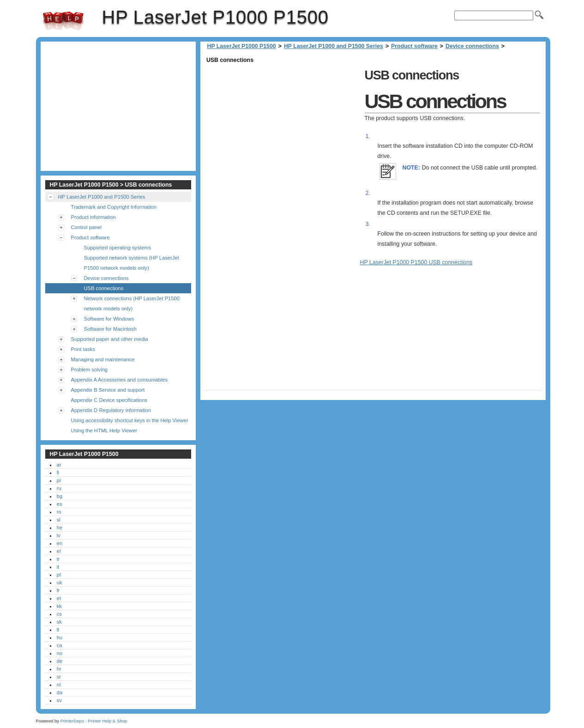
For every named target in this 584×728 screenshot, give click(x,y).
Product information (93, 217)
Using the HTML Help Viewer (104, 431)
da (60, 692)
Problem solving (90, 370)
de (60, 661)
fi (58, 473)
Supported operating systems (118, 248)
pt (59, 575)
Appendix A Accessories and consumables (120, 380)
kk (59, 606)
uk (60, 582)
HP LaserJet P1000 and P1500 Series (334, 46)
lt (58, 630)
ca (60, 645)
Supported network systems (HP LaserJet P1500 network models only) (132, 263)
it (58, 567)
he (60, 528)
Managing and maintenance (103, 359)
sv (59, 700)
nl (59, 685)
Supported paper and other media (110, 339)
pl (59, 480)
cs (59, 614)
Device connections (472, 46)
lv (59, 535)
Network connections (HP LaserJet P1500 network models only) (132, 303)
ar (59, 465)
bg (60, 496)
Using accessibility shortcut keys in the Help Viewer (130, 420)
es (60, 504)
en (60, 543)
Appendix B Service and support (108, 390)
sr (59, 677)
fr (58, 590)
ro (59, 512)
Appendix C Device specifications (109, 400)
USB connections (104, 288)
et (59, 598)
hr (59, 669)
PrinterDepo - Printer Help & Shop (94, 721)
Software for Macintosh (110, 329)
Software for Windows (109, 319)
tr (58, 559)
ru (59, 488)
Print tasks (83, 349)
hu (60, 637)
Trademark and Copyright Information (114, 207)
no (60, 653)
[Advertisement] (283, 130)
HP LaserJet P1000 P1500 (63, 21)
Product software (414, 46)
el (59, 551)
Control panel (87, 227)
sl (59, 520)
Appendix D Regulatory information (111, 410)
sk (59, 622)
